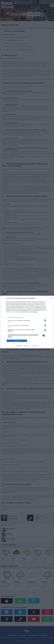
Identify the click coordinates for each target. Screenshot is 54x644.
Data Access (27, 346)
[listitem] (27, 317)
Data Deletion (19, 346)
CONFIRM (17, 341)
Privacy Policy (35, 346)
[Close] (51, 298)
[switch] (44, 320)
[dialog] (27, 322)
